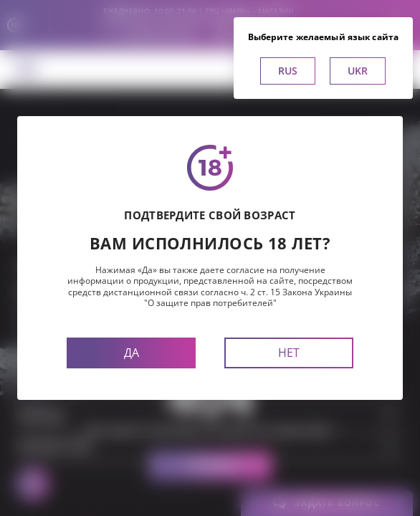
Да (132, 353)
